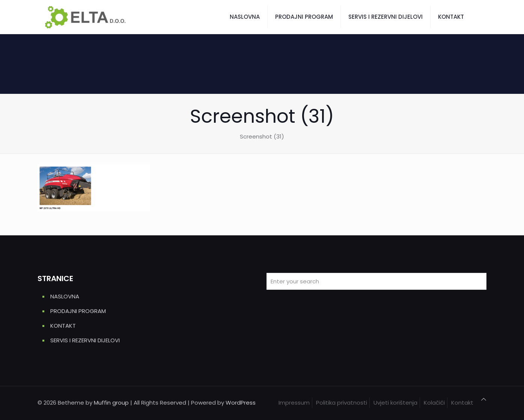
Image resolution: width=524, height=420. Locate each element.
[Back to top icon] (484, 399)
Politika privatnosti (342, 403)
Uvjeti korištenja (395, 403)
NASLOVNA (65, 296)
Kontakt (462, 403)
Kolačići (434, 403)
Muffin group (111, 403)
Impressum (294, 403)
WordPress (241, 403)
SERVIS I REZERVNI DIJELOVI (85, 340)
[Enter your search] (376, 281)
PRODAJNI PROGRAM (78, 311)
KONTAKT (63, 326)
